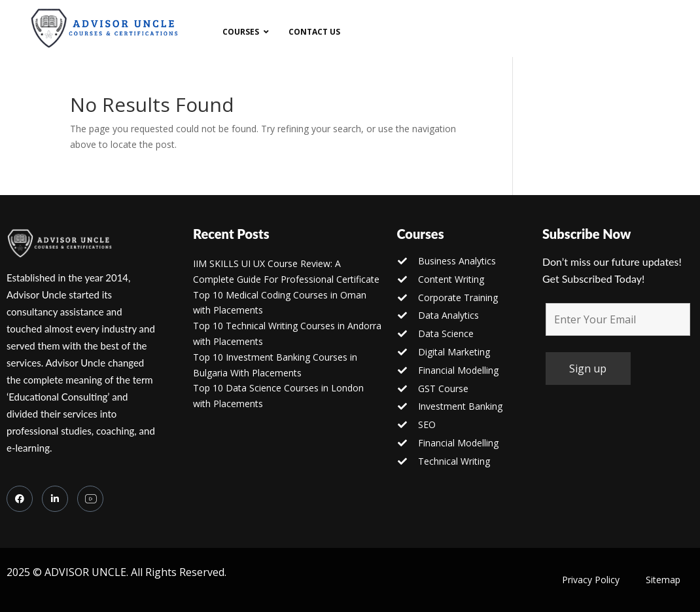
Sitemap (663, 580)
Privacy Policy (591, 580)
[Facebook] (20, 499)
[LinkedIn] (55, 499)
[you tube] (90, 499)
